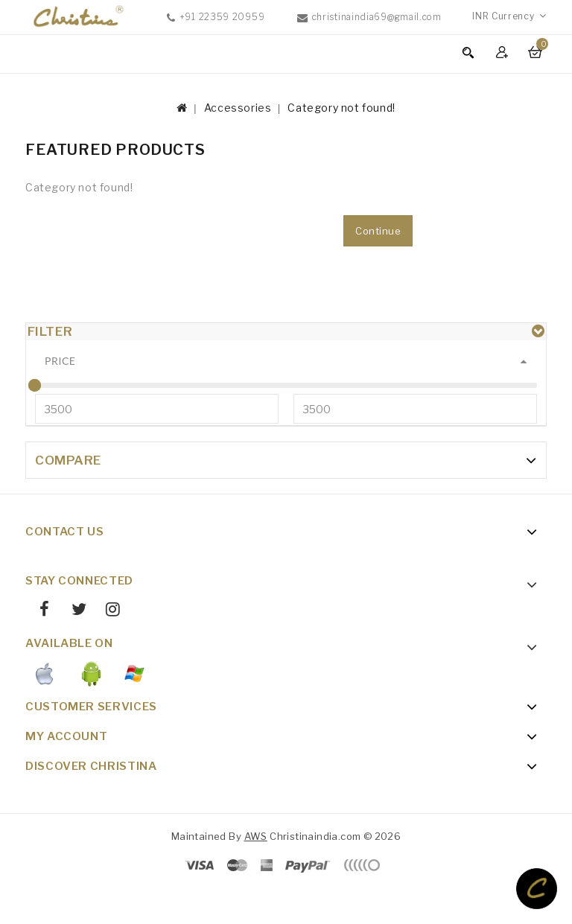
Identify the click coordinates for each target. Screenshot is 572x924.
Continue (378, 231)
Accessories (238, 108)
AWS (256, 872)
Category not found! (341, 108)
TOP (537, 889)
